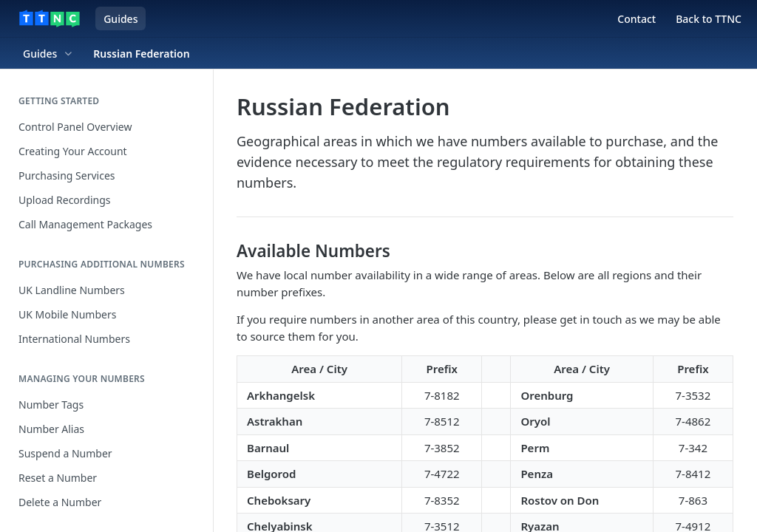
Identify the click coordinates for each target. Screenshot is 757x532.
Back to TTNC (709, 19)
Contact (637, 19)
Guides (120, 19)
